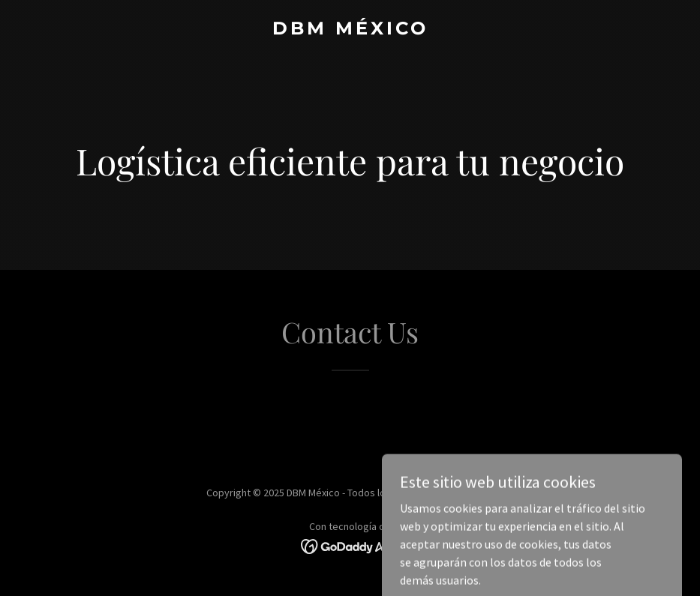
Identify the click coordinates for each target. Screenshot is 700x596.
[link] (350, 30)
